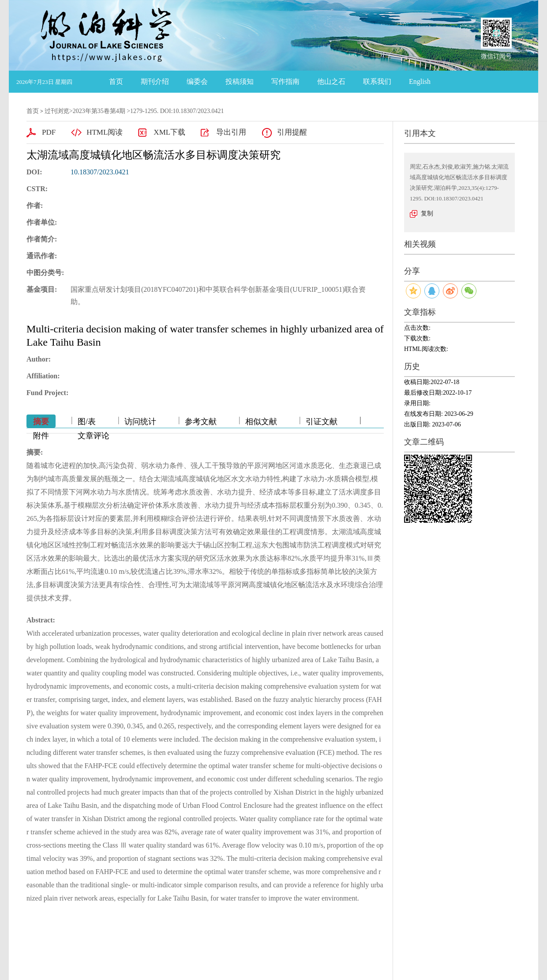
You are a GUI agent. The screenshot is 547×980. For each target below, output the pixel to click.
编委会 (197, 81)
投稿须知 (240, 81)
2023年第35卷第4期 (99, 111)
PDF (49, 132)
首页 (116, 81)
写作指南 (285, 81)
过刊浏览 (57, 111)
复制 (427, 213)
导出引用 (231, 132)
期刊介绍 (155, 81)
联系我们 (377, 81)
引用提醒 (292, 132)
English (420, 81)
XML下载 (169, 132)
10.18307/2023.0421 (100, 172)
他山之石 (331, 81)
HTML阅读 (105, 132)
